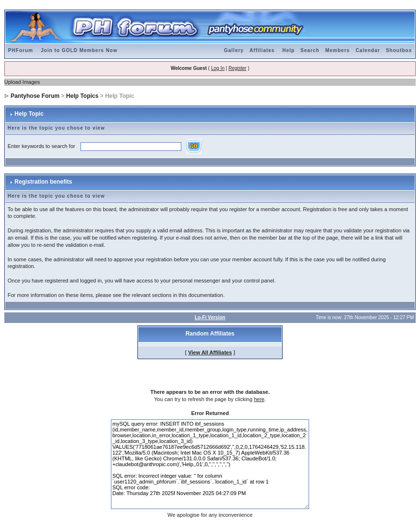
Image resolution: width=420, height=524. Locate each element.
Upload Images (22, 82)
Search (310, 50)
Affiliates (262, 50)
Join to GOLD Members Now (79, 50)
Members (337, 50)
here (259, 399)
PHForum (21, 50)
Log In (218, 68)
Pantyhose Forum (35, 96)
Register (237, 68)
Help (288, 50)
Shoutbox (399, 50)
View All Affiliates (210, 352)
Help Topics (82, 96)
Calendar (368, 50)
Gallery (234, 50)
